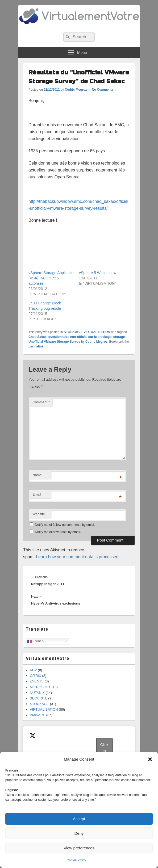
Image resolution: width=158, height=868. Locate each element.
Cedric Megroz (76, 90)
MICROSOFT (40, 687)
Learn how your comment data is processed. (78, 557)
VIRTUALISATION (97, 332)
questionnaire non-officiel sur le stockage (80, 337)
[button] (150, 759)
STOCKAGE (73, 332)
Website (39, 514)
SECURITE (39, 698)
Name (37, 475)
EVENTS (37, 681)
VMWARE (38, 715)
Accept (79, 819)
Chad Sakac (38, 337)
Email (37, 494)
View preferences (79, 848)
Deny (79, 833)
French (36, 641)
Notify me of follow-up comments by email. (65, 525)
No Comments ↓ (104, 90)
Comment (41, 402)
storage (119, 337)
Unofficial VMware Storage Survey (54, 342)
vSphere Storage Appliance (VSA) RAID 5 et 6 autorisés (51, 278)
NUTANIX (37, 693)
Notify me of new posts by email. (58, 532)
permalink (36, 346)
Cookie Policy (76, 860)
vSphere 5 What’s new (98, 273)
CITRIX (36, 676)
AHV (33, 670)
